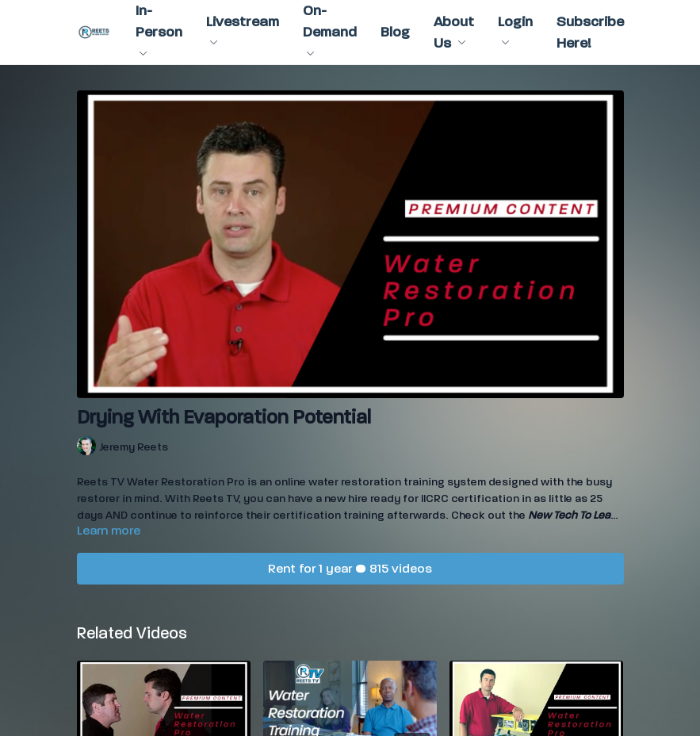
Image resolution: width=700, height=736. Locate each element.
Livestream (243, 29)
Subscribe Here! (590, 33)
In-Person (159, 29)
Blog (395, 32)
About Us (454, 33)
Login (515, 29)
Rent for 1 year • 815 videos (350, 568)
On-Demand (330, 29)
